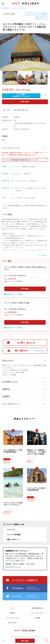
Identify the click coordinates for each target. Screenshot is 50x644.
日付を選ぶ (25, 289)
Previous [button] (1, 78)
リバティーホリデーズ (21, 129)
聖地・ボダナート (41, 18)
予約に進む (25, 102)
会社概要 (37, 618)
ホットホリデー (5, 8)
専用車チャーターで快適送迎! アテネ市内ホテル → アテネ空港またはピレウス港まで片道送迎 (36, 452)
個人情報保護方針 (37, 608)
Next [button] (49, 78)
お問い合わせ (27, 343)
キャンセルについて (37, 613)
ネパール (15, 8)
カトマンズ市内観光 (41, 14)
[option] (25, 52)
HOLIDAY (26, 3)
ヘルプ (12, 608)
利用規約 (12, 613)
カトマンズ (23, 8)
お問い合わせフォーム (13, 567)
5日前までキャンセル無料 (14, 294)
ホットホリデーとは (13, 618)
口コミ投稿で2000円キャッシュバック (21, 95)
